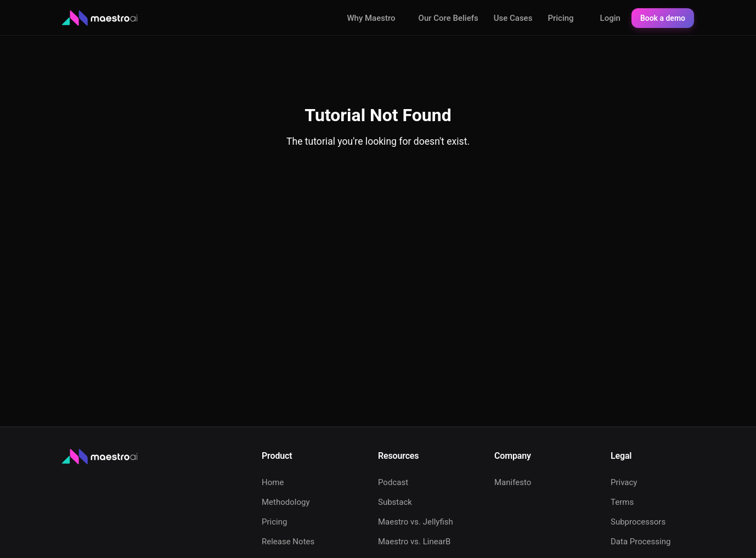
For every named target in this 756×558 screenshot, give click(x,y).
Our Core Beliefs (448, 18)
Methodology (286, 502)
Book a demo (663, 18)
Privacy (624, 482)
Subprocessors (638, 522)
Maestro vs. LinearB (414, 542)
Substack (395, 502)
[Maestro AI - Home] (100, 18)
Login (610, 18)
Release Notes (288, 542)
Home (273, 482)
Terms (622, 502)
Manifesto (513, 482)
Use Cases (513, 18)
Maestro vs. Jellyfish (416, 522)
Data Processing (641, 542)
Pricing (560, 18)
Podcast (393, 482)
